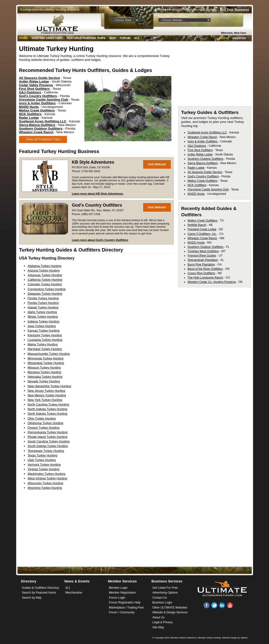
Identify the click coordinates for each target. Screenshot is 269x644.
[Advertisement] (214, 75)
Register (239, 38)
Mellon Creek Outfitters (203, 181)
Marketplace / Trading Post (126, 608)
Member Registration (123, 593)
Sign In (224, 38)
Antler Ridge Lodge (200, 154)
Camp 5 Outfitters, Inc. (202, 234)
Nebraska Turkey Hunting (45, 377)
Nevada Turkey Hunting (44, 381)
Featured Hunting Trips (86, 38)
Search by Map (32, 598)
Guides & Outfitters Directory (41, 588)
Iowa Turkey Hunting (42, 326)
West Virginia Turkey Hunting (47, 478)
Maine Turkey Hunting (43, 344)
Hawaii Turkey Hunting (43, 307)
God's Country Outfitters (97, 205)
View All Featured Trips (43, 139)
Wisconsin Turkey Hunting (45, 483)
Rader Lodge (196, 168)
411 (137, 38)
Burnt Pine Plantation (201, 265)
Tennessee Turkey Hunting (46, 451)
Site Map (158, 627)
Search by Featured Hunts (39, 593)
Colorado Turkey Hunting (45, 284)
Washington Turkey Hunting (46, 474)
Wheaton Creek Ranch (202, 137)
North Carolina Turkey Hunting (48, 404)
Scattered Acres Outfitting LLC (207, 133)
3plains (244, 638)
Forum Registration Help (125, 602)
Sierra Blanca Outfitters (203, 163)
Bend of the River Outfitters (205, 269)
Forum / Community (122, 612)
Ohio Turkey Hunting (42, 418)
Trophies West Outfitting (203, 251)
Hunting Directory (47, 38)
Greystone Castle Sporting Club (208, 189)
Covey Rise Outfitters (201, 273)
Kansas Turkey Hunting (44, 331)
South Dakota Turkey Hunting (48, 446)
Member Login (118, 588)
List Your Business (234, 10)
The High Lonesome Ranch (205, 278)
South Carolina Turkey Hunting (49, 441)
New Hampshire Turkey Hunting (49, 386)
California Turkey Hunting (45, 280)
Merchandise (74, 593)
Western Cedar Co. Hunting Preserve (212, 282)
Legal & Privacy (163, 622)
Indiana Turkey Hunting (43, 321)
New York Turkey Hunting (45, 400)
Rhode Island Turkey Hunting (47, 437)
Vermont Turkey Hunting (44, 465)
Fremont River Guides (202, 256)
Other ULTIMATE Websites (170, 608)
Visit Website (157, 164)
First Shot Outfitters (200, 150)
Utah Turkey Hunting (42, 460)
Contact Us (160, 598)
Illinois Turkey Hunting (43, 317)
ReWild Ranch (197, 225)
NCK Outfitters (197, 185)
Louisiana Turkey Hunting (45, 340)
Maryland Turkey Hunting (45, 349)
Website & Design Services (170, 612)
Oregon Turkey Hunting (44, 428)
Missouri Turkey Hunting (44, 367)
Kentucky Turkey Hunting (45, 335)
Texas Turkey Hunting (42, 455)
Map (113, 38)
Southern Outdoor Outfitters (205, 159)
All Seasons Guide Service (205, 172)
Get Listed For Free (165, 588)
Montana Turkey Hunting (44, 372)
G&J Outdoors (197, 146)
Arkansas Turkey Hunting (45, 275)
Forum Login (117, 598)
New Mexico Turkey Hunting (47, 395)
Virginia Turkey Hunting (44, 469)
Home (24, 38)
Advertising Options (165, 593)
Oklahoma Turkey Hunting (45, 423)
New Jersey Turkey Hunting (46, 391)
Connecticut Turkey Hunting (47, 289)
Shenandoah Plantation (203, 260)
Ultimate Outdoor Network (182, 638)
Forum (125, 38)
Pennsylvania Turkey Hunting (47, 432)
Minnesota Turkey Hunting (45, 358)
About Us (159, 617)
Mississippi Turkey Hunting (46, 363)
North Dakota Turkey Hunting (47, 409)
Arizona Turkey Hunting (44, 270)
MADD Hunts (196, 194)
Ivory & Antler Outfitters (203, 141)
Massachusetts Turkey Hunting (49, 354)
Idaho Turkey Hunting (42, 312)
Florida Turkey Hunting (43, 298)
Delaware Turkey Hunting (45, 294)
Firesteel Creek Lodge (202, 229)
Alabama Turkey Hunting (44, 266)
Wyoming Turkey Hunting (45, 488)
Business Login (162, 602)
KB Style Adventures (93, 162)
